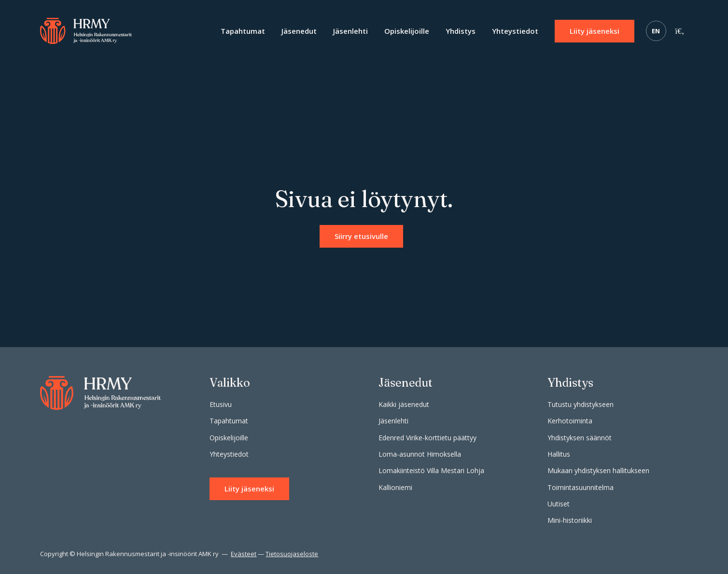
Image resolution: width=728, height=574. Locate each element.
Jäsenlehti (350, 31)
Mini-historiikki (570, 520)
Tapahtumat (243, 31)
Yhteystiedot (515, 31)
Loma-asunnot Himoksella (420, 454)
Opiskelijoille (407, 31)
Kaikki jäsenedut (404, 404)
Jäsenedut (299, 31)
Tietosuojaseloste (292, 554)
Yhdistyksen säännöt (580, 438)
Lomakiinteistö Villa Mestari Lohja (431, 470)
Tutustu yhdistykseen (581, 404)
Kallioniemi (395, 487)
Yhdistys (461, 31)
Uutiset (559, 504)
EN (656, 31)
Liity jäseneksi (595, 31)
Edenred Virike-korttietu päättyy (427, 438)
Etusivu (221, 404)
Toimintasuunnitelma (581, 487)
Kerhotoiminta (570, 421)
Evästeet (244, 554)
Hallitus (559, 454)
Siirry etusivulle (361, 236)
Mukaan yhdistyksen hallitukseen (598, 470)
